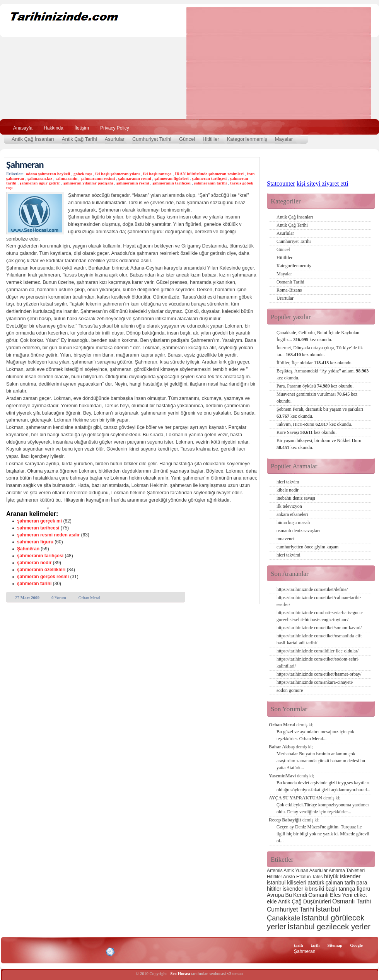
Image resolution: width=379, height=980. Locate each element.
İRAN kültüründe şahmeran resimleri (209, 174)
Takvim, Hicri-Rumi (314, 424)
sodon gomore (290, 690)
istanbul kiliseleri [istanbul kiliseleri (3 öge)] (287, 883)
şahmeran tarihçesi (210, 178)
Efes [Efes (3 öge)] (335, 895)
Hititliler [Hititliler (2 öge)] (274, 877)
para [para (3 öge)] (362, 883)
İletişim (82, 128)
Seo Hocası (180, 973)
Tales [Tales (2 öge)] (318, 877)
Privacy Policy (115, 128)
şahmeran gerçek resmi (43, 577)
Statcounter (281, 184)
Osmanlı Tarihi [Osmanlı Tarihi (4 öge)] (352, 901)
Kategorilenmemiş (247, 139)
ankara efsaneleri (292, 514)
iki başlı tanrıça (157, 174)
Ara (363, 127)
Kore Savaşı (306, 432)
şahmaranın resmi (135, 178)
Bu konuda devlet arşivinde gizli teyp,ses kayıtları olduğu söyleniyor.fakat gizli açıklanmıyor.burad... (324, 786)
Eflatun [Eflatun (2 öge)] (303, 877)
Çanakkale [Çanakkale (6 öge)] (283, 918)
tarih (298, 945)
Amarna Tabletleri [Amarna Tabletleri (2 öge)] (347, 871)
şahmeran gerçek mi (39, 521)
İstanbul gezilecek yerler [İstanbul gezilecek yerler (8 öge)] (329, 927)
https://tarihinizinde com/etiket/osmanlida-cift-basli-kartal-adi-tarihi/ (320, 639)
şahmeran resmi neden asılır (48, 535)
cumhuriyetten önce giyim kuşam (307, 547)
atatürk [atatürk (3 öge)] (316, 883)
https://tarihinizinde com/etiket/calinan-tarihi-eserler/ (319, 601)
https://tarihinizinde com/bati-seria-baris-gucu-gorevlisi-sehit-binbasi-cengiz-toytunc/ (320, 616)
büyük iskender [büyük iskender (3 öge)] (342, 876)
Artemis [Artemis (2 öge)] (275, 871)
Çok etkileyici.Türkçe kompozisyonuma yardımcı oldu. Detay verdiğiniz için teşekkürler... (323, 808)
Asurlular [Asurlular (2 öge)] (318, 871)
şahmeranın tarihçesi (172, 183)
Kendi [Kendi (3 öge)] (300, 895)
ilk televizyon (289, 506)
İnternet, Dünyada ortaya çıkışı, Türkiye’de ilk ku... (320, 351)
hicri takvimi (289, 555)
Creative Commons (14, 951)
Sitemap (335, 945)
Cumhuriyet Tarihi (152, 139)
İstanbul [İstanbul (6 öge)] (328, 909)
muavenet (286, 539)
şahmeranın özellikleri (41, 570)
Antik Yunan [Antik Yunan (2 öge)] (296, 871)
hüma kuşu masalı (293, 522)
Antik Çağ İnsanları (33, 139)
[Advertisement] (253, 63)
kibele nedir (288, 490)
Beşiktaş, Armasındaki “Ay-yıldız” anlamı (323, 374)
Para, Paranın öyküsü (315, 386)
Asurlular (115, 139)
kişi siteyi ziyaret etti (323, 184)
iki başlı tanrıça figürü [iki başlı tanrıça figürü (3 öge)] (345, 889)
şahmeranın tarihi (211, 183)
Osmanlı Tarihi (290, 282)
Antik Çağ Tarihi (79, 139)
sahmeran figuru (35, 542)
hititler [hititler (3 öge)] (274, 889)
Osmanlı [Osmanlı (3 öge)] (318, 895)
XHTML (47, 951)
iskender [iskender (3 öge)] (293, 889)
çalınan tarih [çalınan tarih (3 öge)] (340, 883)
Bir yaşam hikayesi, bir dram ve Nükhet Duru (319, 444)
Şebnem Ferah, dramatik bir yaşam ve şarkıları (320, 413)
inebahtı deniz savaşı (296, 498)
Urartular (285, 298)
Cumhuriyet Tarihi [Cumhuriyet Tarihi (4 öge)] (290, 909)
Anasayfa (23, 128)
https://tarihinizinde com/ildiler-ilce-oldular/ (318, 651)
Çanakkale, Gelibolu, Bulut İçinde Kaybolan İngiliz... (318, 336)
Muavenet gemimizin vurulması (317, 398)
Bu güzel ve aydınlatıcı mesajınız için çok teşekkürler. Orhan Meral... (315, 735)
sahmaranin (67, 178)
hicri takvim (288, 482)
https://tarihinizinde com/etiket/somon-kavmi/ (319, 628)
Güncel (187, 139)
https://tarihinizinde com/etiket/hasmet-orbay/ (319, 674)
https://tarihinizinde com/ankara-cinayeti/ (315, 682)
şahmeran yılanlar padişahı (88, 183)
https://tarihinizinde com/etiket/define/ (312, 589)
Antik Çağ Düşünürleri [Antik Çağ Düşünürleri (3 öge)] (304, 901)
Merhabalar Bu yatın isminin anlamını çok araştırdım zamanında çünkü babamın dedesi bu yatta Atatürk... (321, 761)
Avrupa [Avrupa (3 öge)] (275, 895)
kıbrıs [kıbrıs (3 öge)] (311, 889)
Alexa (26, 952)
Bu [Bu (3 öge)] (289, 895)
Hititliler (211, 139)
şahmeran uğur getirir (40, 183)
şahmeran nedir (34, 563)
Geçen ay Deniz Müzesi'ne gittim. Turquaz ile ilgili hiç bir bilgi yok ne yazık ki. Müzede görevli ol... (323, 834)
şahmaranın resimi (98, 178)
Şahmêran (28, 549)
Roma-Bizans (289, 290)
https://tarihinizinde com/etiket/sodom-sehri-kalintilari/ (318, 662)
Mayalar (284, 139)
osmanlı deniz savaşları (298, 531)
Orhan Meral (90, 598)
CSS (73, 951)
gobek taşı (83, 174)
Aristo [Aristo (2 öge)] (289, 877)
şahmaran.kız (40, 178)
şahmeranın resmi (133, 183)
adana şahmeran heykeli (48, 174)
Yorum (59, 598)
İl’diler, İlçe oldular (315, 363)
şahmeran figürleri (172, 178)
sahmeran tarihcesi (38, 528)
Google (356, 945)
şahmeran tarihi (34, 584)
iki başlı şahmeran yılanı (117, 174)
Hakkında (54, 128)
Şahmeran (25, 165)
